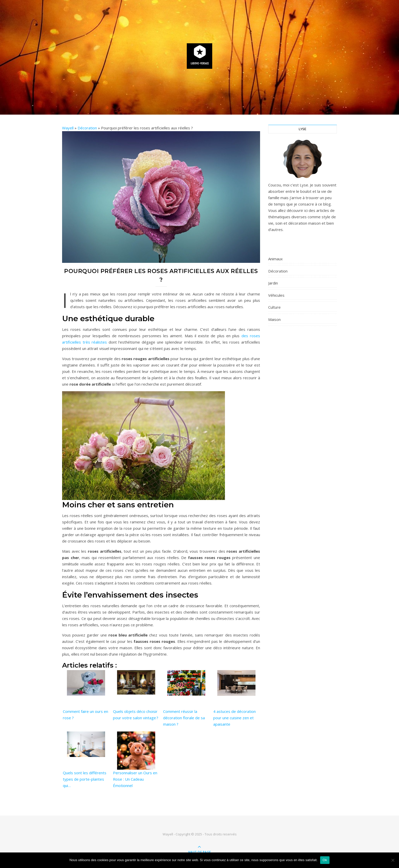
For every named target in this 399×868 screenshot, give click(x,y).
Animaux (275, 259)
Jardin (273, 283)
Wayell (68, 128)
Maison (274, 319)
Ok (325, 860)
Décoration (87, 128)
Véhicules (276, 295)
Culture (274, 307)
